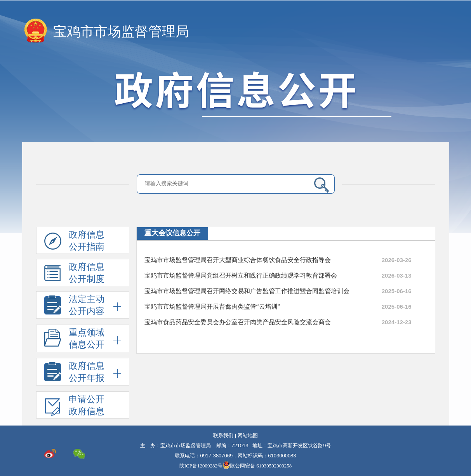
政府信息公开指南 (74, 242)
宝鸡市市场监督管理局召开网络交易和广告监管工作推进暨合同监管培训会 (247, 291)
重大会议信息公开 (172, 233)
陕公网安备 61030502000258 (257, 466)
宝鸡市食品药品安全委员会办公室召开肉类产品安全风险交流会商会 (238, 322)
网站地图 (248, 435)
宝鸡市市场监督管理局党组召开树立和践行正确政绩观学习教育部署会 (241, 275)
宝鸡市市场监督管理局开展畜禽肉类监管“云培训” (212, 307)
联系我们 (223, 435)
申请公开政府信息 (74, 407)
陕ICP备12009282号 (201, 466)
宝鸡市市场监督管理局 (121, 32)
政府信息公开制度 (74, 274)
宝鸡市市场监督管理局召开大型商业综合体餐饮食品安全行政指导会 (238, 260)
